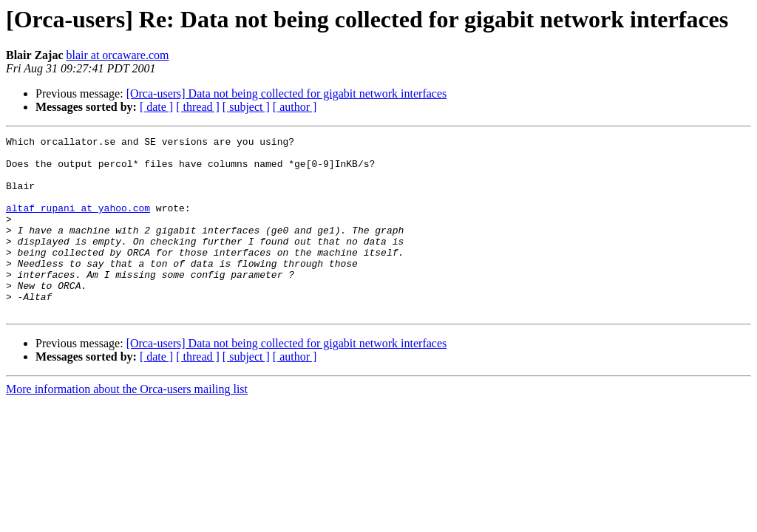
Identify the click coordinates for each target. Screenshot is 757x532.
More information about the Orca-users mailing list (127, 424)
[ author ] (295, 107)
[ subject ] (246, 107)
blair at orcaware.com (117, 55)
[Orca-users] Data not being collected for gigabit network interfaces (287, 93)
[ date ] (156, 107)
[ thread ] (198, 107)
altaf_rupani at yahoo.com (78, 223)
